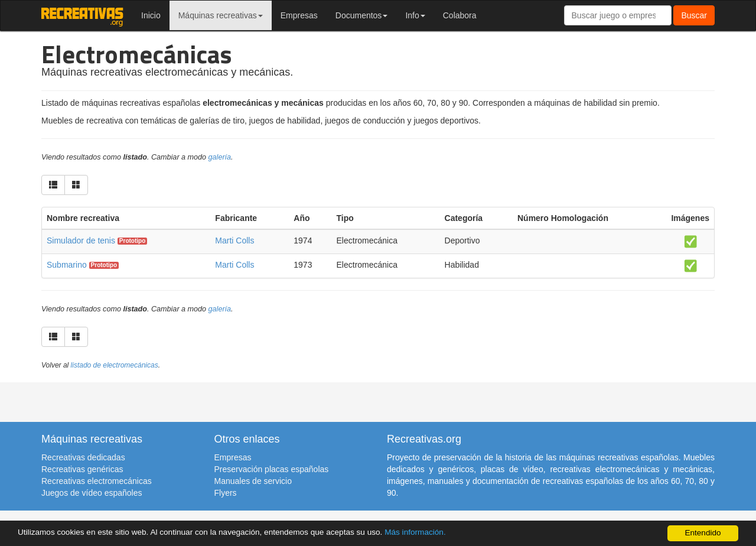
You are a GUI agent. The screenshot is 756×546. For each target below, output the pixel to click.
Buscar (694, 15)
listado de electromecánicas (115, 365)
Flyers (226, 493)
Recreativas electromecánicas (97, 481)
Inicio (151, 15)
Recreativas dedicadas (83, 457)
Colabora (460, 15)
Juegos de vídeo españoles (92, 493)
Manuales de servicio (253, 481)
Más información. (415, 532)
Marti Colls (234, 240)
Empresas (299, 15)
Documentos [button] (362, 15)
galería (220, 157)
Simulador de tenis (81, 240)
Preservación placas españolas (272, 469)
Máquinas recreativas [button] (221, 15)
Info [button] (415, 15)
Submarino (67, 265)
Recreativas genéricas (82, 469)
